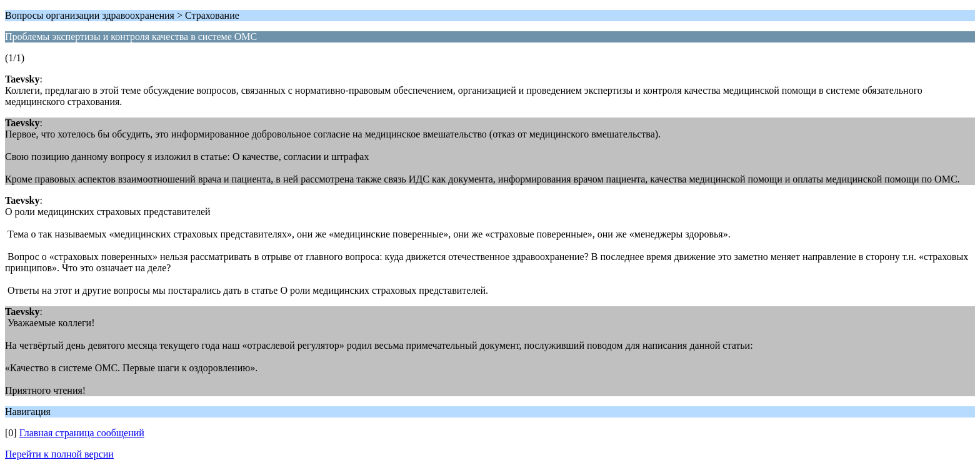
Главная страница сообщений (82, 433)
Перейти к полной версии (59, 454)
